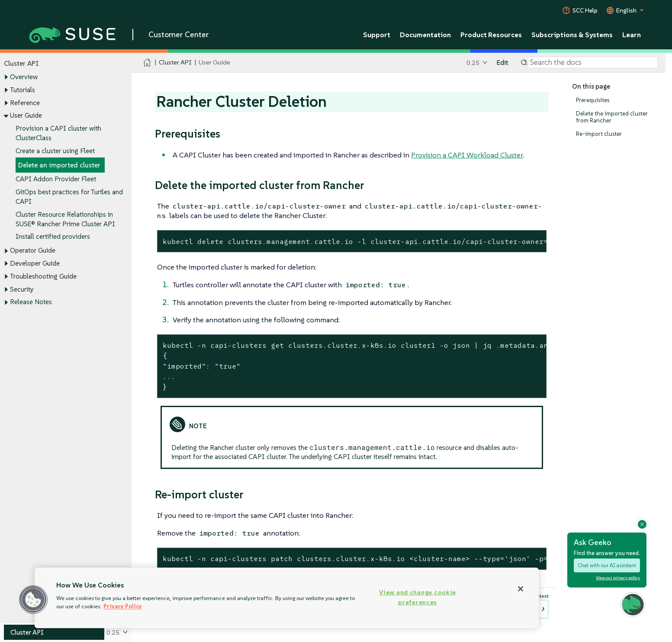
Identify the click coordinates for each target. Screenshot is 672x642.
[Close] (521, 589)
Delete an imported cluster (59, 165)
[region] (287, 598)
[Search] (593, 63)
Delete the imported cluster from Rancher (612, 117)
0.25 (473, 63)
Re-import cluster (599, 134)
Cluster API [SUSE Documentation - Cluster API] (175, 63)
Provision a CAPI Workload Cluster (467, 155)
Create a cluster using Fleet (55, 151)
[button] (33, 600)
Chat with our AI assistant (607, 565)
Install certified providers (53, 237)
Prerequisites (593, 100)
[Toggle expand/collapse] (6, 77)
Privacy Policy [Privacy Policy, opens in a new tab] (123, 606)
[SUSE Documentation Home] (147, 63)
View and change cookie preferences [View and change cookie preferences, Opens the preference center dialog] (418, 597)
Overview (24, 77)
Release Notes (31, 302)
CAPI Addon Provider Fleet (56, 179)
